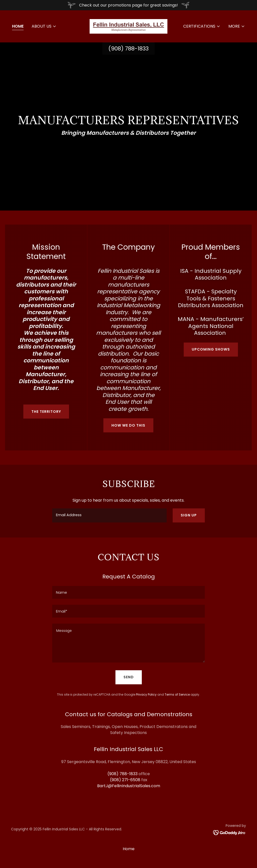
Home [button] (129, 849)
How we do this (128, 425)
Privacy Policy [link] (146, 694)
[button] (44, 26)
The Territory (46, 412)
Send (129, 677)
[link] (128, 26)
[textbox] (109, 515)
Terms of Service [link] (177, 694)
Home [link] (18, 26)
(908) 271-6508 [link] (125, 780)
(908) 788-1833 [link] (128, 49)
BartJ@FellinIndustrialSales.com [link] (129, 786)
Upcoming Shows (211, 349)
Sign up (189, 515)
